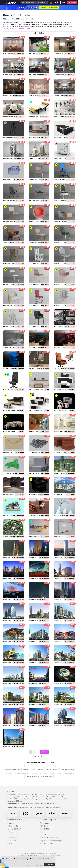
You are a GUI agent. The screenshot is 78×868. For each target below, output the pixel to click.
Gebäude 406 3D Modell (10, 662)
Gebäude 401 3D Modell (61, 683)
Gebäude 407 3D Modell (61, 641)
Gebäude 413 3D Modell (61, 599)
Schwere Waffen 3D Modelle (65, 773)
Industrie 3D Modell (9, 515)
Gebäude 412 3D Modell (10, 620)
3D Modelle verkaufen (14, 835)
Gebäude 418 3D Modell (10, 578)
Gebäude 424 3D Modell (10, 557)
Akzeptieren (49, 864)
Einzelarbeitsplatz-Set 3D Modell (38, 515)
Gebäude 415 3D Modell (10, 599)
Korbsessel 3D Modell (10, 264)
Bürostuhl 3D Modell (35, 368)
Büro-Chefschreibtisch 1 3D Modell (13, 432)
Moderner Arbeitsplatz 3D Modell (38, 432)
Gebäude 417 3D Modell (36, 578)
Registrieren (72, 3)
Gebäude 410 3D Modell (61, 620)
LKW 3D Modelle (31, 777)
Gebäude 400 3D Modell (11, 704)
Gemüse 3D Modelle (51, 770)
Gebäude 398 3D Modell (61, 704)
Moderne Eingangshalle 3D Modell (64, 432)
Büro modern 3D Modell (61, 75)
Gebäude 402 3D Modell (36, 683)
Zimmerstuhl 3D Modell (35, 243)
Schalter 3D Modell (34, 536)
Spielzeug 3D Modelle (11, 773)
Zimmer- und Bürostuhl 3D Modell (13, 243)
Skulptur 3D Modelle (16, 766)
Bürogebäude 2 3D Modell (62, 494)
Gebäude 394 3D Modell (10, 746)
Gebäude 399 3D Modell (36, 704)
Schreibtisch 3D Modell (61, 138)
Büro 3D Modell (59, 327)
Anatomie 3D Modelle (46, 777)
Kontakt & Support (48, 820)
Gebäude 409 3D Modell (10, 641)
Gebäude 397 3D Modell (10, 725)
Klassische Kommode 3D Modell (64, 159)
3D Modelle (10, 823)
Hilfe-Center (44, 826)
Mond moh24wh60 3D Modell (12, 494)
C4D (18, 29)
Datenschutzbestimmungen (49, 838)
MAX (70, 26)
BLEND (23, 29)
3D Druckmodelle (12, 826)
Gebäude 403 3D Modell (10, 683)
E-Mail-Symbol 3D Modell (11, 452)
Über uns (10, 792)
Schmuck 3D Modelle (67, 770)
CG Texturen (10, 832)
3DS (11, 29)
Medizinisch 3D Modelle (29, 773)
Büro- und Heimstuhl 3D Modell (38, 201)
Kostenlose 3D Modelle (14, 829)
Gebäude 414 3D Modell (36, 599)
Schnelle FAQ (45, 829)
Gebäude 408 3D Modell (36, 641)
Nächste (45, 752)
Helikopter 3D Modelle (46, 773)
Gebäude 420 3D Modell (36, 557)
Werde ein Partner (12, 838)
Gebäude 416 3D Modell (61, 578)
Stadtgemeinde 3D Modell (11, 536)
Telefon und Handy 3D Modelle (33, 770)
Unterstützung (45, 823)
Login (63, 3)
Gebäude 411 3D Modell (36, 620)
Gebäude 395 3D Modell (61, 725)
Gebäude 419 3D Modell (61, 557)
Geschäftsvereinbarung (48, 835)
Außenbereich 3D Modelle (12, 770)
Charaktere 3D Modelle (33, 766)
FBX (8, 29)
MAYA (28, 29)
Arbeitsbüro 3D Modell (35, 348)
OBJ (4, 29)
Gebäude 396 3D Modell (36, 725)
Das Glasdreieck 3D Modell (11, 180)
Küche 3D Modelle (49, 766)
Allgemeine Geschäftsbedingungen (51, 841)
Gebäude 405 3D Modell (36, 662)
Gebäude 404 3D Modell (61, 662)
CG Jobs (9, 844)
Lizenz (42, 832)
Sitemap (58, 856)
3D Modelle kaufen (14, 820)
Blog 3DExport (11, 841)
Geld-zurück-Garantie (47, 844)
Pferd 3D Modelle (63, 766)
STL (15, 29)
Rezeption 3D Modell (35, 138)
